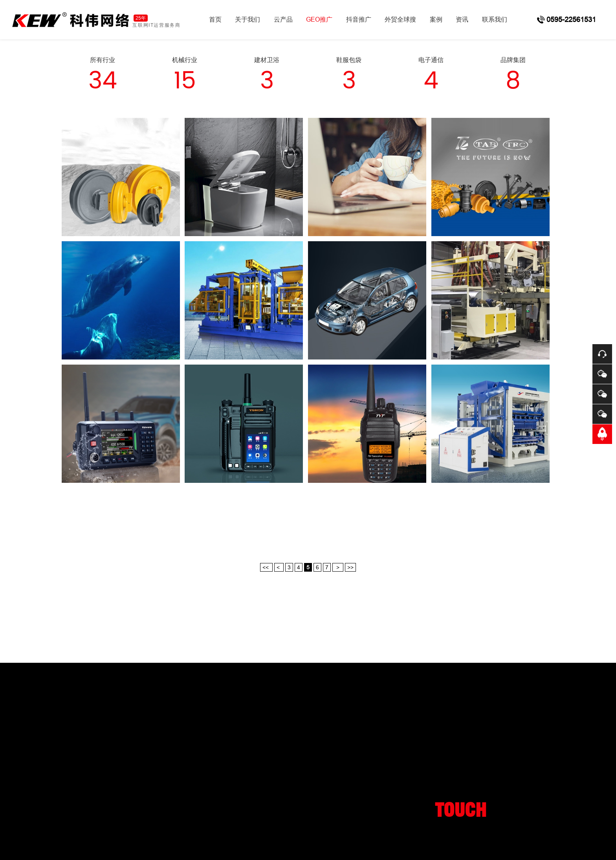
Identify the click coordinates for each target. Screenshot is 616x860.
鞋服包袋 (349, 60)
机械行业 (185, 60)
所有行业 (103, 60)
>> (350, 567)
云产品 (283, 19)
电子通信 (431, 60)
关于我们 (247, 19)
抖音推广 (359, 19)
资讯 (462, 19)
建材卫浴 (267, 60)
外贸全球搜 (400, 19)
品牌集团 (513, 60)
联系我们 (495, 19)
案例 (436, 19)
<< (266, 567)
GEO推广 (319, 19)
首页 (215, 19)
